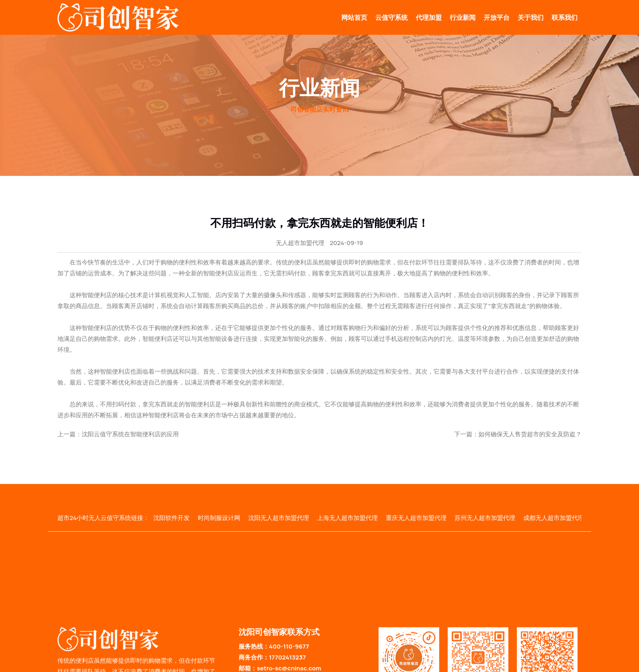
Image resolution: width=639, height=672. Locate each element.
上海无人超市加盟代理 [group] (347, 518)
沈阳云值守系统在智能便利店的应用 (130, 434)
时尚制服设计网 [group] (219, 518)
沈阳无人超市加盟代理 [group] (279, 518)
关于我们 (531, 17)
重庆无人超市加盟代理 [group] (416, 518)
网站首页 (354, 17)
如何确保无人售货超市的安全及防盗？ (530, 434)
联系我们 (565, 17)
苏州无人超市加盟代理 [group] (485, 518)
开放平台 (497, 17)
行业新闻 (463, 17)
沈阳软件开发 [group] (171, 518)
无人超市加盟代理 (300, 243)
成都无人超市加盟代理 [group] (554, 518)
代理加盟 (429, 17)
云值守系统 (391, 17)
